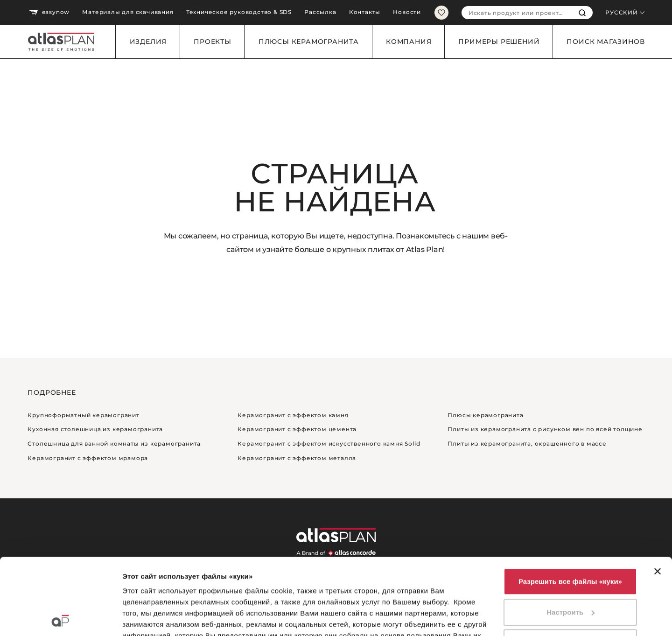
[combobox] (517, 13)
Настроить (570, 536)
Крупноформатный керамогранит (83, 415)
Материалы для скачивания (128, 12)
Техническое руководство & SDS (239, 12)
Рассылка (320, 12)
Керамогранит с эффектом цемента (297, 429)
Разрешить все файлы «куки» (570, 505)
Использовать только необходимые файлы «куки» (570, 572)
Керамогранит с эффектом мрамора (88, 458)
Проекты (213, 42)
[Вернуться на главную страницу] (58, 42)
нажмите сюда (201, 593)
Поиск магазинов (605, 42)
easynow (49, 13)
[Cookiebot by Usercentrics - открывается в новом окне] (60, 618)
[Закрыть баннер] (658, 495)
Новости (407, 12)
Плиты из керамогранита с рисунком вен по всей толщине (545, 429)
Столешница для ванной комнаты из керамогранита (114, 444)
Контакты (365, 12)
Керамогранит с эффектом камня (293, 415)
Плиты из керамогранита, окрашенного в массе (527, 444)
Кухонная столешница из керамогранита (95, 429)
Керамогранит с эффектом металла (297, 458)
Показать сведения (156, 618)
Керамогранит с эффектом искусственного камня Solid (329, 444)
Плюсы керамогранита (309, 42)
